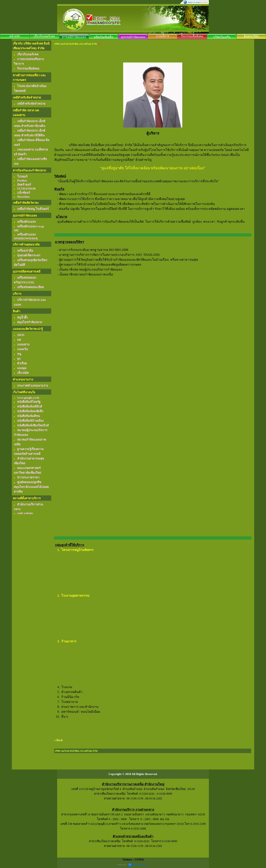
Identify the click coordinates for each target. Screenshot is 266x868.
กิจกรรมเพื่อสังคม (192, 36)
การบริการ (163, 36)
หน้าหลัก (15, 36)
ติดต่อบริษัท (251, 36)
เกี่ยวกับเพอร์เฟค (44, 36)
